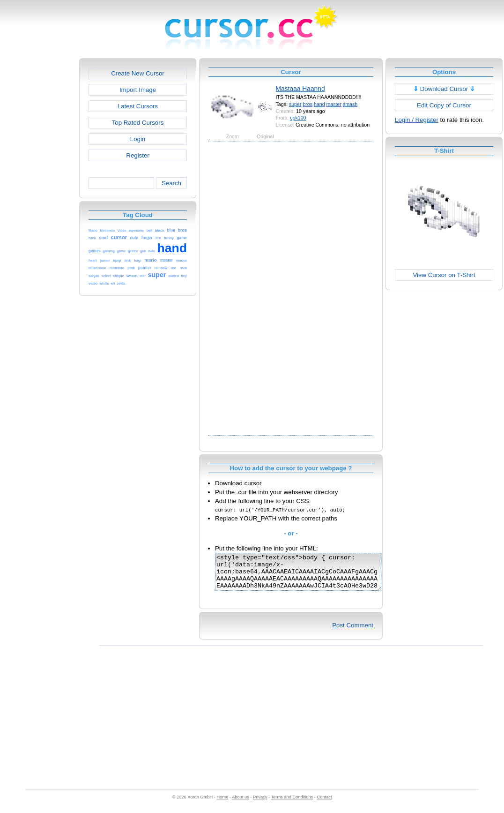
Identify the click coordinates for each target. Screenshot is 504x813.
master (334, 104)
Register (137, 155)
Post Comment (353, 632)
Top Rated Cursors (138, 123)
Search (171, 183)
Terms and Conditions (292, 804)
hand (319, 104)
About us (241, 804)
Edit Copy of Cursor (444, 105)
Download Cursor (444, 89)
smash (350, 104)
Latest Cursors (138, 106)
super (295, 104)
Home (223, 804)
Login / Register (417, 120)
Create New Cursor (138, 73)
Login (138, 139)
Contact (325, 804)
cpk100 (298, 118)
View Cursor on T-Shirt (444, 275)
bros (308, 104)
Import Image (138, 90)
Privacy (260, 804)
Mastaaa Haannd (300, 89)
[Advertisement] (39, 199)
